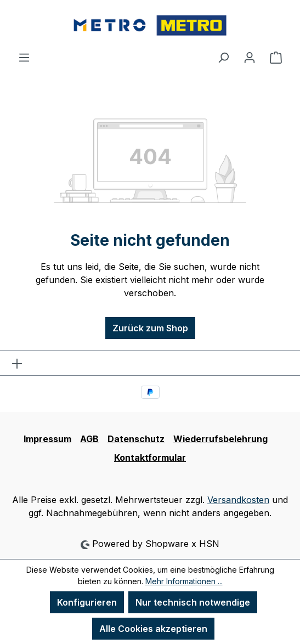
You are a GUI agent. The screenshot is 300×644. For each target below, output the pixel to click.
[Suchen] (223, 57)
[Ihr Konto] (250, 57)
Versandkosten (238, 500)
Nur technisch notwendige (193, 602)
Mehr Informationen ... (184, 581)
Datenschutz (136, 439)
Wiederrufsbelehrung (220, 439)
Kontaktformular (150, 457)
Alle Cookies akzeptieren (153, 629)
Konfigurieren (87, 602)
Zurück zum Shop (150, 328)
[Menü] (24, 57)
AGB (89, 439)
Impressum (47, 439)
